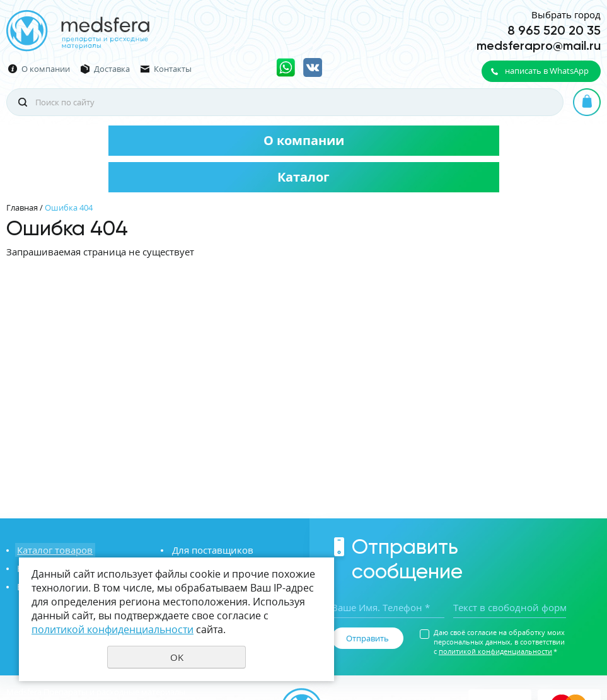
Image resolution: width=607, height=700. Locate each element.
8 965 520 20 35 (554, 30)
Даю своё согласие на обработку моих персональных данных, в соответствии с (499, 642)
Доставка (112, 69)
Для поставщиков (210, 550)
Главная (22, 207)
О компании (46, 69)
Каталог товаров (53, 550)
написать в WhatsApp (547, 71)
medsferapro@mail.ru (539, 45)
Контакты (173, 69)
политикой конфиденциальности (495, 651)
